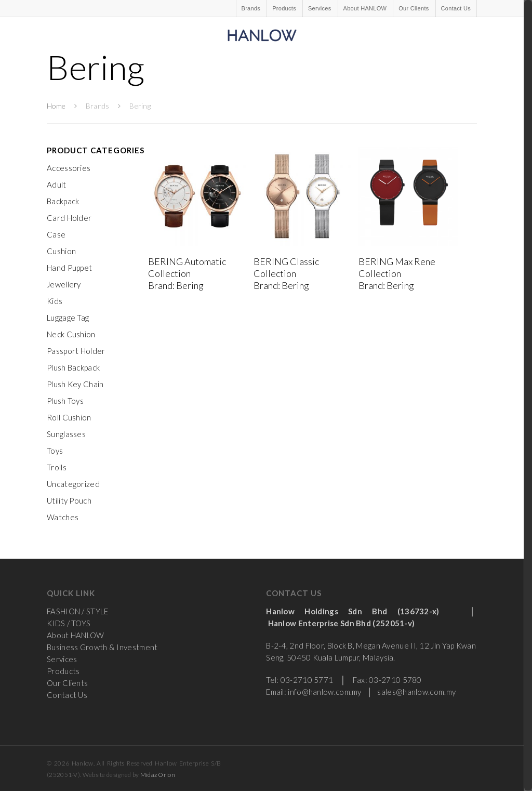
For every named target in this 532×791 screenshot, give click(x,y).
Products (284, 8)
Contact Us (456, 8)
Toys (55, 451)
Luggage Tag (68, 318)
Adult (57, 184)
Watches (63, 517)
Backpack (63, 201)
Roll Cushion (69, 417)
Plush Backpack (73, 367)
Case (56, 234)
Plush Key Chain (75, 384)
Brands (251, 8)
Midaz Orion (158, 775)
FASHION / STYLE (78, 611)
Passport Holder (76, 351)
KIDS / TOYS (69, 623)
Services (320, 8)
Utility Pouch (69, 500)
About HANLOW (365, 8)
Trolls (57, 467)
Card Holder (69, 218)
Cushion (61, 251)
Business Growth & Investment (102, 647)
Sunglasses (66, 434)
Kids (55, 301)
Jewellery (64, 284)
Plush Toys (65, 401)
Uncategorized (73, 484)
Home (56, 106)
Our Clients (414, 8)
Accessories (69, 168)
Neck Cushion (71, 334)
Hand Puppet (69, 268)
